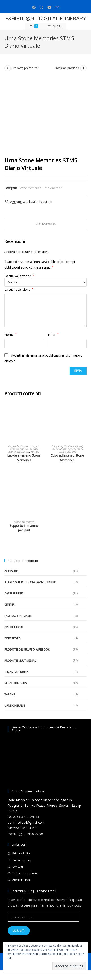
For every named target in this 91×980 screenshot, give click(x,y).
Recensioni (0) (45, 224)
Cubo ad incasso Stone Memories (67, 458)
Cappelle (14, 446)
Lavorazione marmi (18, 616)
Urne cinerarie (52, 188)
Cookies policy (22, 860)
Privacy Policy (21, 853)
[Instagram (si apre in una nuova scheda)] (41, 7)
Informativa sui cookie (26, 958)
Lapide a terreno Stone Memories (24, 458)
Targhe (10, 694)
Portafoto (13, 638)
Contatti (18, 867)
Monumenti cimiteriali (23, 449)
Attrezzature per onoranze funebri (30, 582)
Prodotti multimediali (20, 661)
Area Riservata (22, 880)
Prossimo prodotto (67, 68)
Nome (11, 335)
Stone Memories (30, 188)
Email (53, 335)
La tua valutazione (19, 276)
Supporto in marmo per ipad (24, 528)
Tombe (35, 452)
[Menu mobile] (55, 26)
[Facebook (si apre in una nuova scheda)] (34, 7)
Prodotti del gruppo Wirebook (27, 649)
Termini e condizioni (26, 873)
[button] (28, 202)
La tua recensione (19, 289)
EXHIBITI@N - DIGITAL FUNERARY (46, 18)
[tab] (45, 224)
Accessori (11, 571)
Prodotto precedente (25, 68)
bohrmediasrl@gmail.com (26, 822)
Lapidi (35, 446)
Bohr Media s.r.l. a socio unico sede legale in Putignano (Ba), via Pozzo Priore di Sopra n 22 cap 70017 (44, 805)
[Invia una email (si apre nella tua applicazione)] (57, 7)
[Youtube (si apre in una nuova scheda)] (49, 7)
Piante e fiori (14, 627)
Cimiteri (25, 446)
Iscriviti (19, 931)
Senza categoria (16, 672)
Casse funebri (14, 593)
